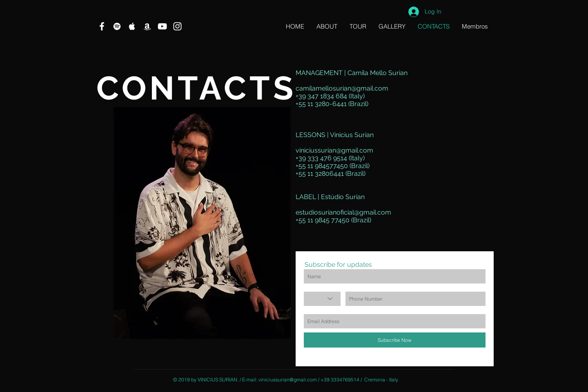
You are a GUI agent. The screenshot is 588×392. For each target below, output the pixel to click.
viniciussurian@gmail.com (334, 150)
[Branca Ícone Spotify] (117, 26)
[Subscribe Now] (395, 340)
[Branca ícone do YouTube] (162, 26)
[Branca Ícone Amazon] (147, 26)
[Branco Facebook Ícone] (102, 26)
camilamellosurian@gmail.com (342, 88)
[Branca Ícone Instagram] (177, 26)
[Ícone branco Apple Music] (132, 26)
